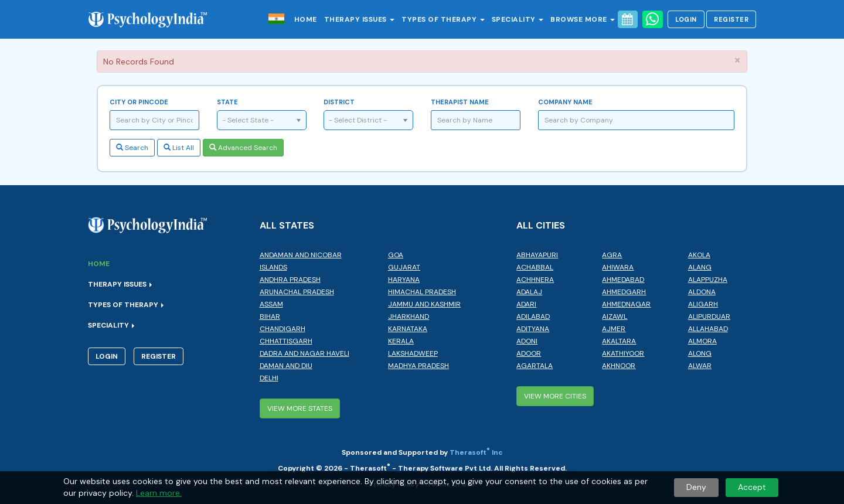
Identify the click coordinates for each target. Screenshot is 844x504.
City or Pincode (139, 102)
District (339, 102)
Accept (752, 487)
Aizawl (615, 316)
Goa (396, 255)
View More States (300, 408)
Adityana (533, 329)
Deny (696, 487)
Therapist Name (460, 102)
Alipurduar (709, 316)
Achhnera (535, 280)
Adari (526, 304)
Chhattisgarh (286, 341)
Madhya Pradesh (418, 366)
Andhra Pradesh (290, 280)
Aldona (702, 292)
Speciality (518, 19)
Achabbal (535, 267)
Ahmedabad (623, 280)
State (227, 102)
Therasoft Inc (476, 452)
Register (731, 19)
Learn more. (159, 493)
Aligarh (703, 304)
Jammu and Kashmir (424, 304)
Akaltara (619, 341)
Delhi (269, 378)
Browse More (583, 19)
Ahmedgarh (624, 292)
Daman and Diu (286, 366)
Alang (700, 267)
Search (132, 148)
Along (700, 353)
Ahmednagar (626, 304)
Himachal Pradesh (422, 292)
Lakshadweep (413, 353)
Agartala (535, 366)
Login (686, 19)
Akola (699, 255)
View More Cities (555, 396)
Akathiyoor (623, 353)
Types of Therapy (443, 19)
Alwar (700, 366)
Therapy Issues (360, 19)
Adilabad (533, 316)
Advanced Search (243, 148)
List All (179, 148)
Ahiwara (618, 267)
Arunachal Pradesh (297, 292)
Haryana (404, 280)
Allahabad (708, 329)
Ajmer (614, 329)
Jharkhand (409, 316)
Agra (612, 255)
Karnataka (408, 329)
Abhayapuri (537, 255)
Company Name (565, 102)
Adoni (527, 341)
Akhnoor (619, 366)
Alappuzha (708, 280)
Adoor (529, 353)
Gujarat (404, 267)
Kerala (401, 341)
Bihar (270, 316)
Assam (271, 304)
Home (306, 19)
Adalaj (529, 292)
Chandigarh (283, 329)
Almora (702, 341)
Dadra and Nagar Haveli (304, 353)
